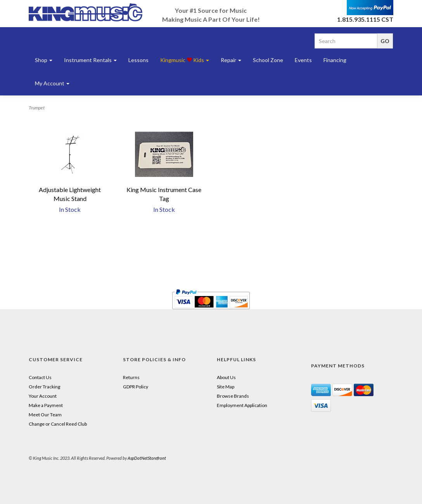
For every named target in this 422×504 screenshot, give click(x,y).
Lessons (138, 60)
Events (303, 60)
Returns (131, 377)
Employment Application (242, 405)
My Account (52, 83)
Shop (44, 60)
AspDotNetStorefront (147, 458)
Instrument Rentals (90, 60)
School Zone (268, 60)
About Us (226, 377)
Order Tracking (44, 387)
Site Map (226, 387)
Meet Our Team (45, 415)
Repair (231, 60)
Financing (335, 60)
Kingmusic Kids (185, 60)
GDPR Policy (136, 387)
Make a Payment (46, 405)
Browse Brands (233, 396)
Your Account (43, 396)
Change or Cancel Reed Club (58, 424)
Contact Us (40, 377)
